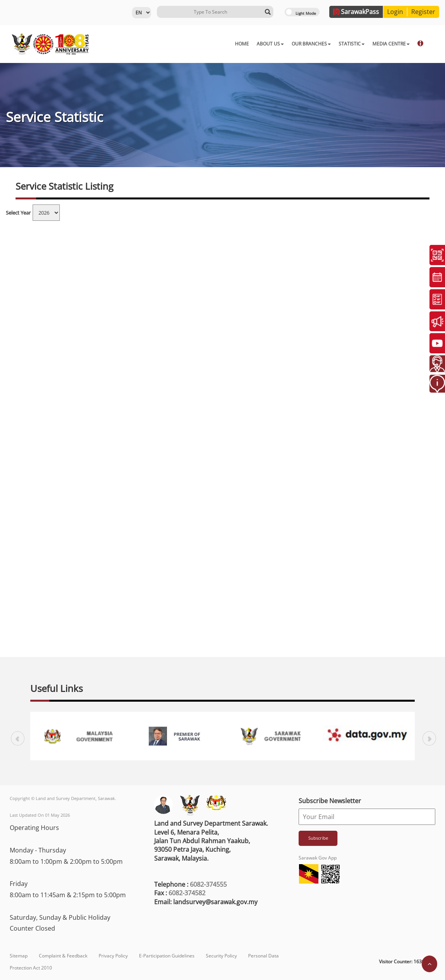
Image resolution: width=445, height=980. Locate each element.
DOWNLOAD (394, 44)
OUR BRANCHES (222, 44)
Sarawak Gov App (318, 858)
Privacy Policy (113, 956)
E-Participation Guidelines (167, 956)
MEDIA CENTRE (302, 44)
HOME (153, 44)
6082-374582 (187, 893)
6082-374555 (208, 884)
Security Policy (221, 956)
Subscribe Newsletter (330, 801)
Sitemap (19, 956)
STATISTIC (263, 44)
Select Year (18, 213)
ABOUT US (181, 44)
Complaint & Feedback (63, 956)
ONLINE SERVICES (350, 44)
